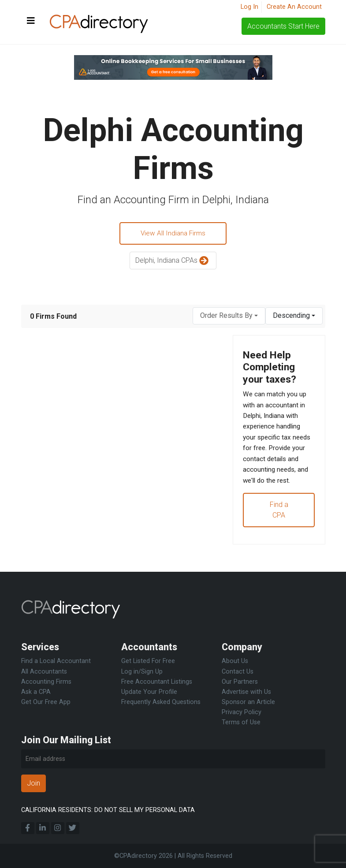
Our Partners (240, 682)
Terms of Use (241, 722)
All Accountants (44, 672)
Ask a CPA (36, 692)
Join (33, 783)
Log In (249, 7)
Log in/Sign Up (142, 672)
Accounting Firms (46, 682)
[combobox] (229, 317)
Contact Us (238, 672)
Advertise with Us (246, 692)
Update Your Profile (149, 692)
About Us (235, 661)
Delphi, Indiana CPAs (173, 262)
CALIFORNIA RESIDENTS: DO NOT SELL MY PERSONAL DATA (108, 810)
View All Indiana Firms (173, 234)
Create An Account (294, 7)
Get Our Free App (46, 702)
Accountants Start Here (283, 26)
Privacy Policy (242, 712)
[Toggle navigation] (31, 21)
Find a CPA (279, 529)
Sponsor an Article (248, 702)
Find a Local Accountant (56, 661)
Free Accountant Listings (157, 682)
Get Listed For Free (148, 661)
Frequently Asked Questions (161, 702)
